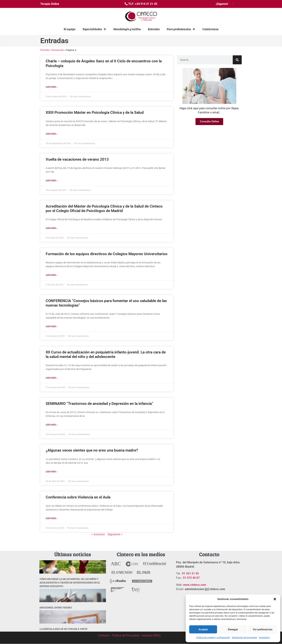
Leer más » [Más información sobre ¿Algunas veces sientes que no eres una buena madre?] (52, 472)
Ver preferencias (263, 629)
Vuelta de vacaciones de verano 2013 (77, 159)
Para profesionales (181, 29)
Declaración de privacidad (244, 638)
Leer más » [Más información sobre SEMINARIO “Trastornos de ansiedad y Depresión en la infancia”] (52, 425)
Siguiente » (115, 534)
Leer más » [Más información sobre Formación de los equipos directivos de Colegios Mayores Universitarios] (52, 275)
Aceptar (203, 629)
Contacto (104, 635)
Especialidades (94, 29)
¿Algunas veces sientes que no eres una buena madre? (92, 450)
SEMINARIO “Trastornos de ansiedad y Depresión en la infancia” (99, 404)
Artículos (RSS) (151, 635)
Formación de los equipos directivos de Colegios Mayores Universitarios (107, 254)
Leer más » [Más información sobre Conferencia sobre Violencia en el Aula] (52, 518)
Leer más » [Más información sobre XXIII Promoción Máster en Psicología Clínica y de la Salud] (52, 134)
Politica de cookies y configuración (213, 638)
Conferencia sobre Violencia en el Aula (78, 497)
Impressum (264, 638)
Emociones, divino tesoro (55, 607)
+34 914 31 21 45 (146, 4)
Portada (45, 50)
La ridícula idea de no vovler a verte (63, 629)
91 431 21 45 (190, 573)
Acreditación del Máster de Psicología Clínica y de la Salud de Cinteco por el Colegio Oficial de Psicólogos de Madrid (104, 209)
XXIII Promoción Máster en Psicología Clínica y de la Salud (95, 112)
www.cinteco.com (195, 585)
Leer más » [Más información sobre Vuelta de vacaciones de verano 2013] (52, 181)
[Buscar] (237, 60)
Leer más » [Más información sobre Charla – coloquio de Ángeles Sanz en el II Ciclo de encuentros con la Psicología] (52, 87)
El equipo (70, 29)
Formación (58, 50)
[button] (275, 599)
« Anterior (98, 534)
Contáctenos (210, 29)
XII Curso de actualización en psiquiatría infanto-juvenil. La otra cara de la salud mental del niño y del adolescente (106, 354)
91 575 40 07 (191, 578)
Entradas (154, 29)
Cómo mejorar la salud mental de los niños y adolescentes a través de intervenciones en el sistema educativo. (70, 582)
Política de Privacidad (126, 635)
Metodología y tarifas (127, 29)
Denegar (233, 629)
